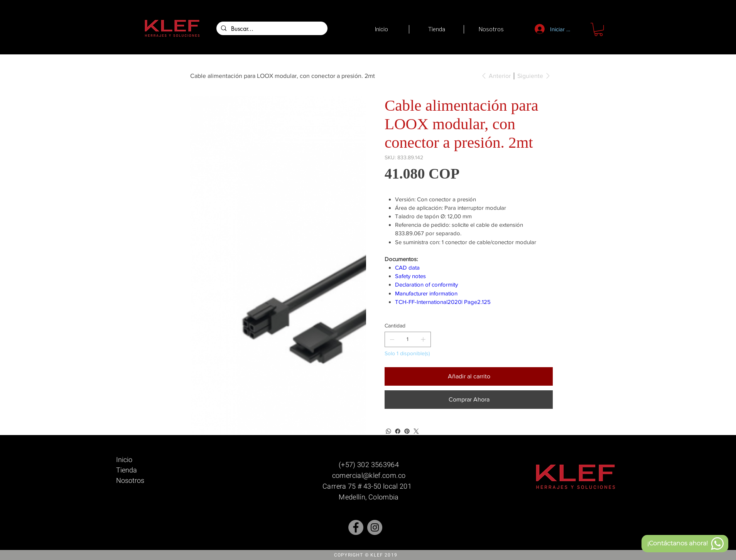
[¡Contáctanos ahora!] (685, 544)
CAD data (407, 267)
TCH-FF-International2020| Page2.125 (443, 302)
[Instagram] (375, 527)
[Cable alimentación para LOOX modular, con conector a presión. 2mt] (283, 76)
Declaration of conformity (426, 284)
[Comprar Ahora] (469, 400)
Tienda (127, 470)
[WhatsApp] (388, 431)
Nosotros (130, 480)
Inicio (124, 460)
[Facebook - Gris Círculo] (356, 527)
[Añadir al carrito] (469, 376)
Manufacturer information (426, 293)
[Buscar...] (271, 29)
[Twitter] (416, 431)
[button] (598, 29)
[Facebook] (398, 431)
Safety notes (410, 276)
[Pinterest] (407, 431)
